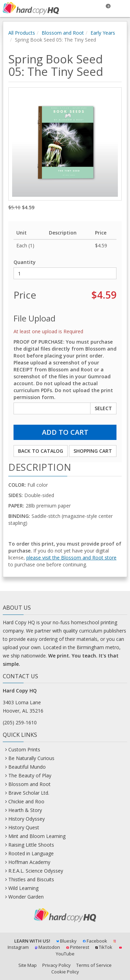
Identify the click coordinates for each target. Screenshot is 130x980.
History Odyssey (27, 819)
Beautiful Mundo (27, 767)
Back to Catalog (41, 451)
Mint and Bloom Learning (37, 836)
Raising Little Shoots (31, 845)
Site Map (28, 965)
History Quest (24, 827)
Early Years (103, 33)
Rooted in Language (31, 853)
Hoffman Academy (29, 862)
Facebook (95, 941)
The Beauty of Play (30, 775)
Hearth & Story (25, 810)
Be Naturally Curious (31, 758)
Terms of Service (94, 965)
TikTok (104, 947)
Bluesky (67, 941)
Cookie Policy (65, 972)
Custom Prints (24, 749)
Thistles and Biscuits (31, 879)
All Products (22, 33)
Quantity (25, 262)
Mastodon (48, 947)
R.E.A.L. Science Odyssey (36, 871)
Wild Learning (23, 888)
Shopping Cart (93, 451)
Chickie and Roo (26, 801)
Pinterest (78, 947)
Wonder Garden (26, 897)
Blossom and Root (63, 33)
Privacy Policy (57, 965)
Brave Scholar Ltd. (29, 793)
